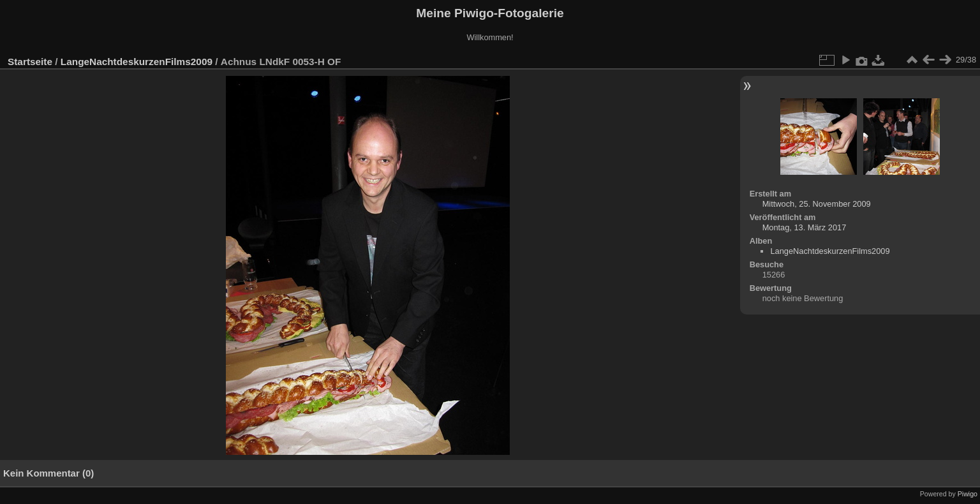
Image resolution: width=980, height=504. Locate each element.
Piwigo (968, 494)
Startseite (30, 62)
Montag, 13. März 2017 (805, 227)
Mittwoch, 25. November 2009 (817, 204)
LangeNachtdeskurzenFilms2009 (137, 62)
